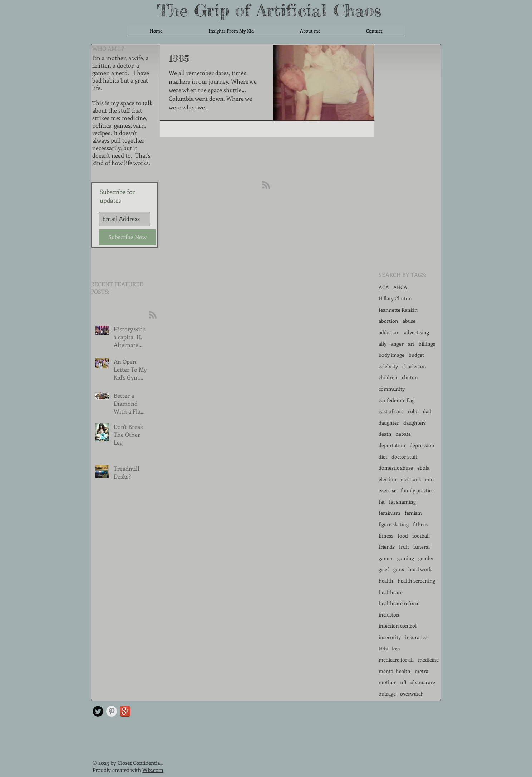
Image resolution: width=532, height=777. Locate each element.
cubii (413, 411)
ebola (423, 468)
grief (384, 569)
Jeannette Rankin (398, 310)
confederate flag (396, 400)
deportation (392, 445)
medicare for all (396, 660)
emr (430, 479)
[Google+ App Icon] (125, 711)
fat (382, 502)
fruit (404, 547)
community (392, 389)
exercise (388, 490)
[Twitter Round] (98, 711)
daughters (415, 423)
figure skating (394, 524)
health (386, 581)
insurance (416, 637)
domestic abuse (396, 468)
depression (422, 445)
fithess (420, 524)
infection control (398, 626)
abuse (409, 321)
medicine (428, 660)
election (388, 479)
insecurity (390, 637)
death (385, 434)
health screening (416, 581)
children (388, 377)
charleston (414, 366)
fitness (386, 536)
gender (426, 558)
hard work (420, 569)
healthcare (391, 592)
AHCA (400, 287)
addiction (389, 332)
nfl (403, 682)
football (421, 536)
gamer (386, 558)
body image (391, 355)
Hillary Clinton (395, 298)
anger (397, 344)
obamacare (423, 682)
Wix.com (153, 770)
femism (413, 513)
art (411, 344)
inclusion (389, 615)
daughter (389, 423)
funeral (422, 547)
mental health (395, 671)
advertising (417, 332)
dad (427, 411)
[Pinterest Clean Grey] (112, 711)
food (403, 536)
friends (387, 547)
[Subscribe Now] (127, 237)
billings (427, 344)
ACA (384, 287)
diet (383, 457)
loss (396, 649)
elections (411, 479)
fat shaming (402, 502)
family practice (417, 490)
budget (416, 355)
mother (387, 682)
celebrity (388, 366)
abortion (388, 321)
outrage (387, 694)
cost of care (391, 411)
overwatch (412, 694)
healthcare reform (399, 603)
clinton (410, 377)
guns (399, 569)
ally (383, 344)
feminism (390, 513)
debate (403, 434)
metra (422, 671)
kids (383, 649)
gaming (406, 558)
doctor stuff (405, 457)
